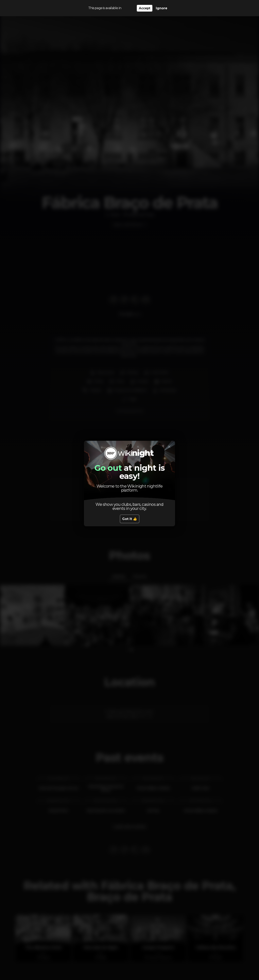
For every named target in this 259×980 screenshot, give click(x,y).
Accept (144, 8)
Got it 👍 (130, 519)
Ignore (162, 8)
